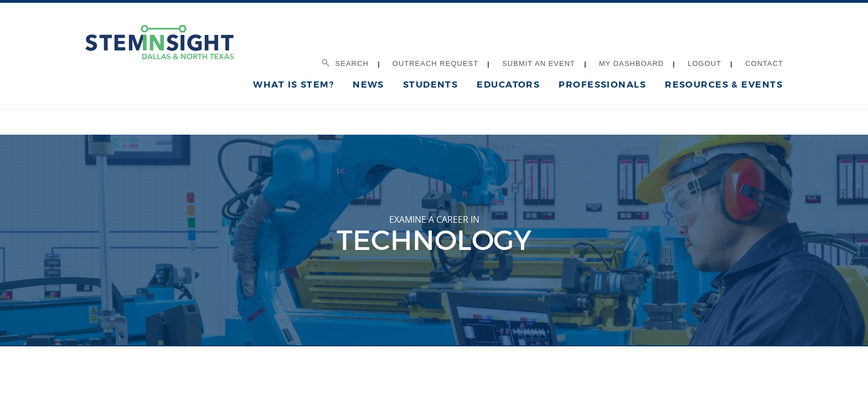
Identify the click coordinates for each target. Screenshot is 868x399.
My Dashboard (631, 63)
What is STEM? (293, 85)
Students (431, 85)
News (368, 85)
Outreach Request (435, 63)
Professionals (602, 85)
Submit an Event (539, 63)
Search (345, 63)
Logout (704, 63)
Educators (508, 85)
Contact (764, 63)
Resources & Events (724, 85)
